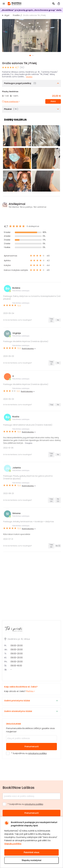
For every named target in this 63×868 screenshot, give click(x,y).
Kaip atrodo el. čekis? (29, 689)
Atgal (7, 15)
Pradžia (16, 15)
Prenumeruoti (32, 746)
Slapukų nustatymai (31, 860)
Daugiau (29, 77)
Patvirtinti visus (31, 852)
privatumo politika (37, 753)
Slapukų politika (13, 844)
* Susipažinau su (29, 753)
